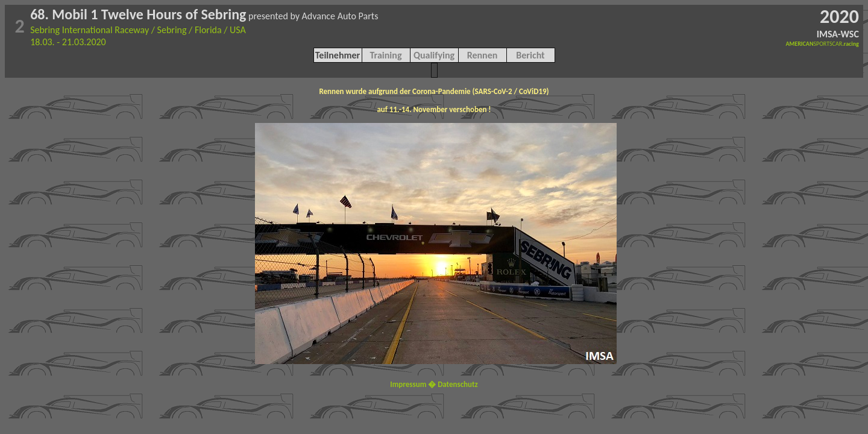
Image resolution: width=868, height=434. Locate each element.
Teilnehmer (338, 55)
